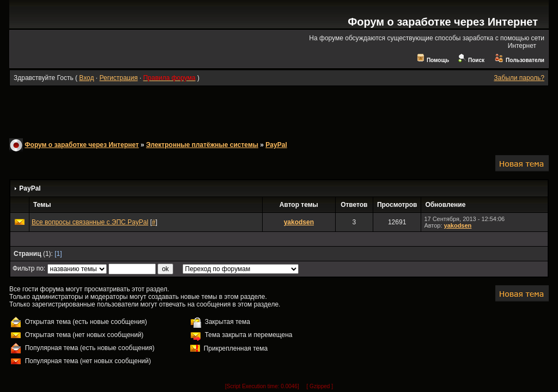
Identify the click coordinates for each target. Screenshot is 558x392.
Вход (86, 78)
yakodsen (299, 222)
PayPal (276, 145)
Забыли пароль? (519, 78)
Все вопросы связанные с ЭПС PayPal (90, 222)
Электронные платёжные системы (202, 145)
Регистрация (118, 78)
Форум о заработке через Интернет (443, 22)
